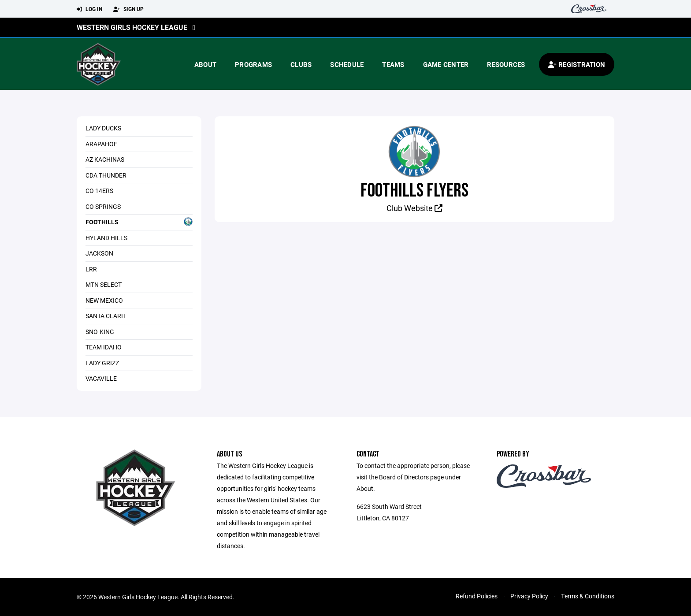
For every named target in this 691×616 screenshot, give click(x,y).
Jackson (99, 253)
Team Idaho (104, 347)
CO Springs (103, 206)
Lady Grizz (102, 363)
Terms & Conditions (588, 596)
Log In (89, 9)
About (205, 64)
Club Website (414, 208)
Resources (506, 64)
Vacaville (101, 378)
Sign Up (128, 9)
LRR (91, 269)
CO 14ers (99, 191)
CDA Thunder (106, 175)
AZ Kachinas (105, 159)
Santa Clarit (106, 316)
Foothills (139, 222)
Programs (253, 64)
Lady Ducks (103, 128)
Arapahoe (101, 144)
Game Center (446, 64)
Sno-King (100, 332)
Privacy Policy (529, 596)
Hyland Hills (106, 238)
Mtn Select (104, 284)
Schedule (347, 64)
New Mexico (104, 300)
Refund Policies (477, 596)
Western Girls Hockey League (132, 27)
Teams (393, 64)
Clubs (301, 64)
